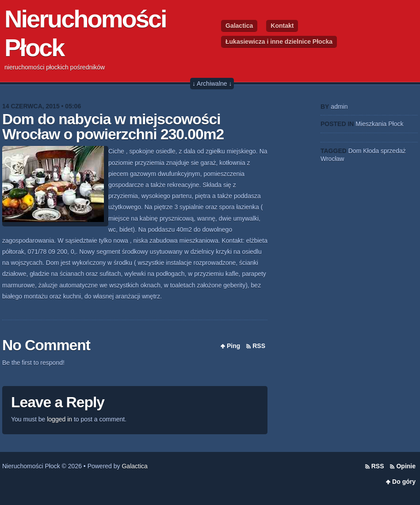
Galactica (239, 26)
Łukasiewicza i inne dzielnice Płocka (279, 42)
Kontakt (282, 26)
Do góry (404, 482)
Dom (355, 151)
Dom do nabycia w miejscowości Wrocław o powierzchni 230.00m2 (113, 127)
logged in (59, 419)
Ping (233, 346)
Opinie (406, 466)
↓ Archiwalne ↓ (212, 84)
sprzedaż (393, 151)
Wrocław (332, 159)
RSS (259, 346)
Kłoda (371, 151)
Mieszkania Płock (379, 124)
